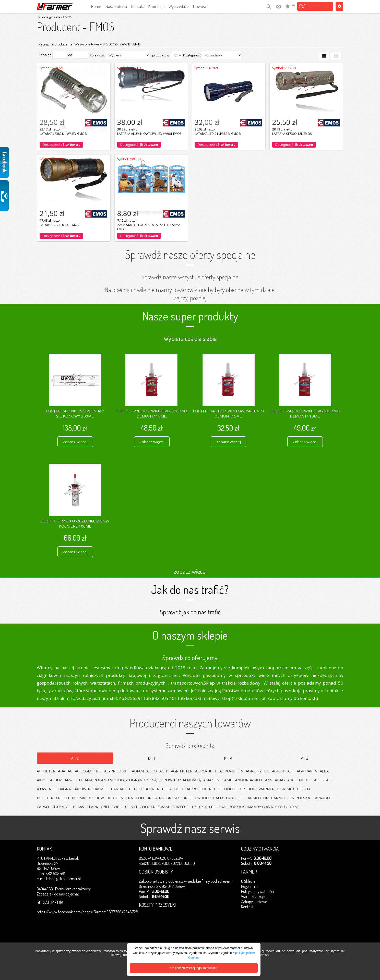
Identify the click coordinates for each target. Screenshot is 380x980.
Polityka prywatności (257, 891)
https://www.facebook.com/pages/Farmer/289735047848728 (87, 912)
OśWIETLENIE (130, 44)
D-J (152, 758)
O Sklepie (248, 881)
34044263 (45, 889)
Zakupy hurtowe (254, 902)
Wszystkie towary (88, 44)
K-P (228, 758)
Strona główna (49, 17)
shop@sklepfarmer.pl (64, 879)
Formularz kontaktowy (73, 889)
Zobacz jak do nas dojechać (58, 894)
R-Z (305, 758)
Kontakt (138, 7)
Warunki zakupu (254, 897)
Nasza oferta (116, 7)
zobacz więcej (190, 571)
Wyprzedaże (179, 7)
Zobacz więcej (75, 442)
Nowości (200, 7)
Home (96, 7)
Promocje (156, 7)
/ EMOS (66, 17)
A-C (75, 758)
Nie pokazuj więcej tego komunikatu (194, 968)
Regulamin (249, 886)
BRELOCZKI (111, 44)
